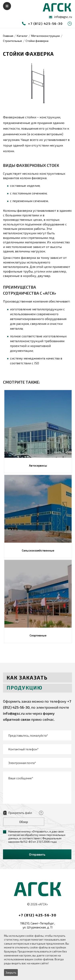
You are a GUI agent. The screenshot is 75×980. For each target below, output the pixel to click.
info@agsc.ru (63, 17)
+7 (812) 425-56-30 (45, 23)
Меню (7, 6)
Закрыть (11, 972)
